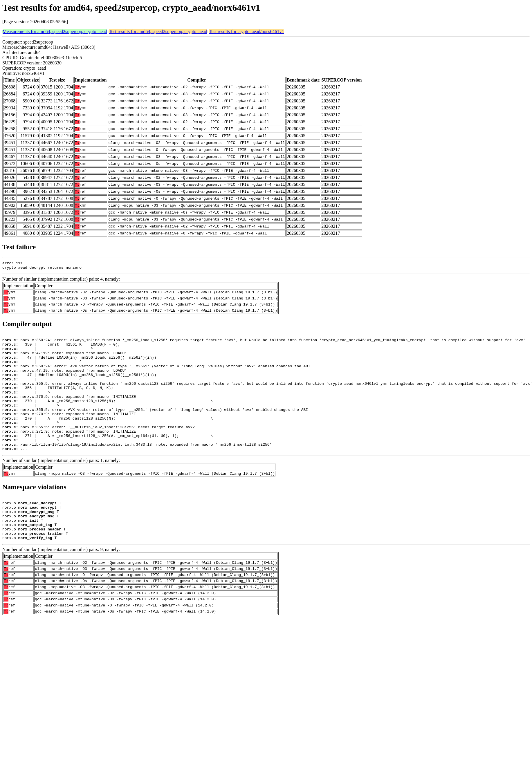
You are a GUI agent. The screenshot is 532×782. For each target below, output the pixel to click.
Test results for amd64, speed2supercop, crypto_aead (158, 31)
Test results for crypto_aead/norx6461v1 (247, 31)
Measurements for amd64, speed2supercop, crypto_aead (55, 31)
